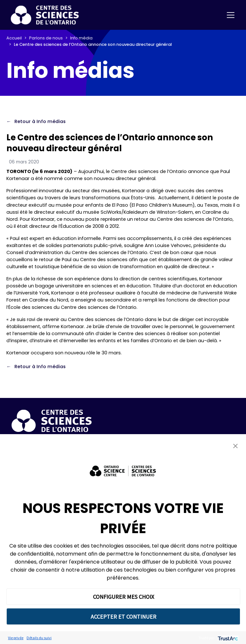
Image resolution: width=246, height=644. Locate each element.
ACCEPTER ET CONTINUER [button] (123, 617)
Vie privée (16, 638)
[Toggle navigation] (231, 15)
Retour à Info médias (40, 121)
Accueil (14, 38)
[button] (235, 446)
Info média (81, 38)
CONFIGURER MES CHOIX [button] (123, 597)
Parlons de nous (46, 38)
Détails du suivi (39, 638)
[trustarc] (227, 638)
